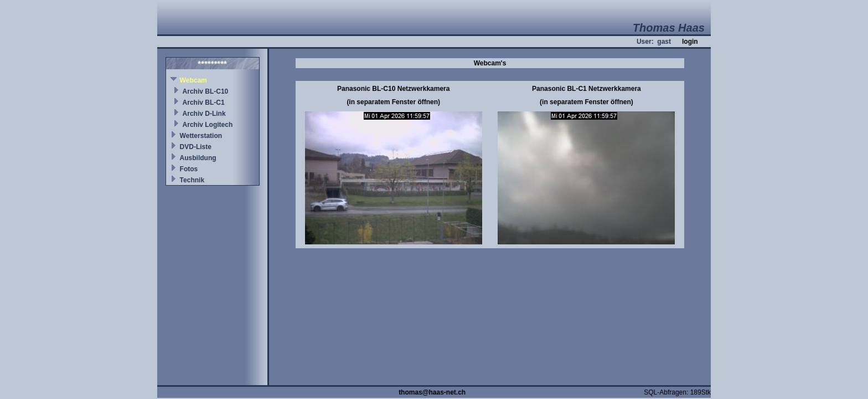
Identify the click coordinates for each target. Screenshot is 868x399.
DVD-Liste (196, 147)
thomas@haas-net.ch (432, 392)
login (690, 42)
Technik (192, 180)
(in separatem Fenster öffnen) (393, 102)
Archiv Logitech (208, 125)
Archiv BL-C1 (204, 103)
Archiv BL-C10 (206, 91)
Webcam (193, 80)
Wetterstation (201, 136)
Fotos (189, 169)
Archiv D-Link (204, 114)
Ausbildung (198, 158)
